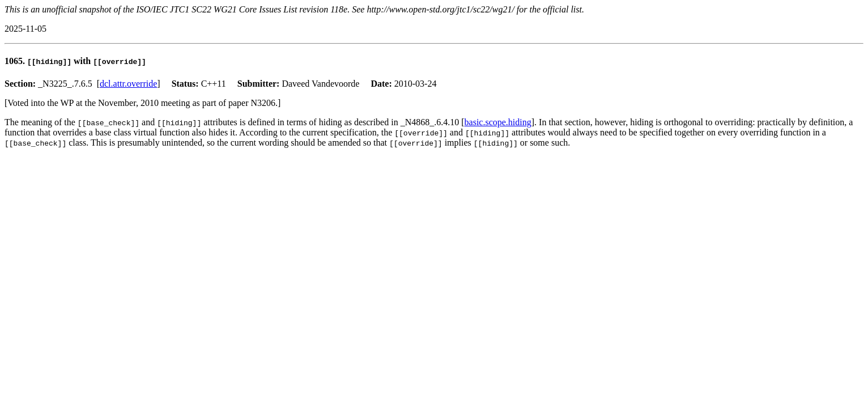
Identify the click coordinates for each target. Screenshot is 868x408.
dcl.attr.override (128, 84)
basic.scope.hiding (498, 122)
